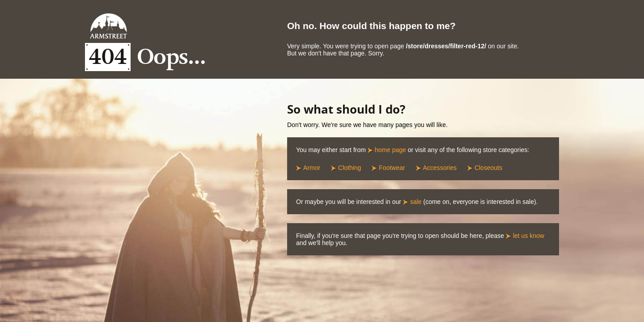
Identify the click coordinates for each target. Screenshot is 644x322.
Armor (312, 168)
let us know (529, 236)
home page (390, 150)
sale (416, 202)
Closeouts (488, 168)
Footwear (392, 168)
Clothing (350, 168)
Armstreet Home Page (108, 26)
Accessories (440, 168)
